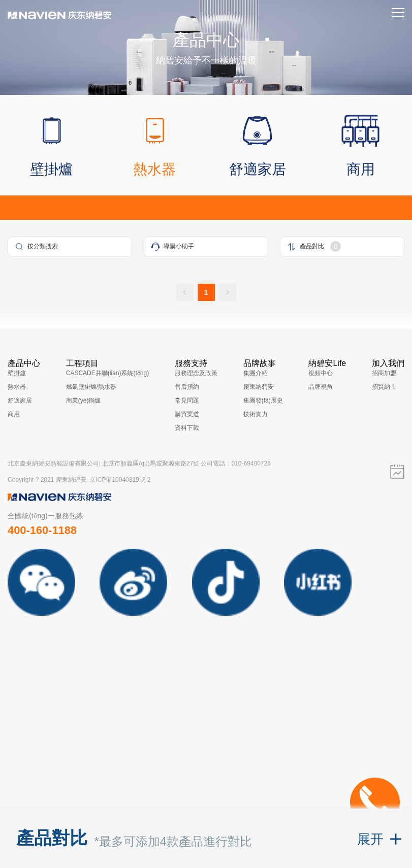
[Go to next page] (228, 292)
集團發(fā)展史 (263, 400)
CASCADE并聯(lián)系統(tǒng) (107, 373)
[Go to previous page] (185, 292)
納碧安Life (327, 363)
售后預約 (187, 387)
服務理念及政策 (196, 373)
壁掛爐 (17, 373)
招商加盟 (384, 373)
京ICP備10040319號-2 (120, 480)
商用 (14, 414)
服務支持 (191, 363)
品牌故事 (260, 363)
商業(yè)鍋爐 (84, 400)
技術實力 (256, 414)
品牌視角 (321, 387)
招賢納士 (384, 387)
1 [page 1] (206, 292)
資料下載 (187, 428)
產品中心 (24, 363)
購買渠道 (187, 414)
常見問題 (187, 400)
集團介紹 (256, 373)
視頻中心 (321, 373)
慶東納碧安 (259, 387)
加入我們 (388, 363)
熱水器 (17, 387)
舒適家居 (20, 400)
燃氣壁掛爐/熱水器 (91, 387)
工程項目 (82, 363)
